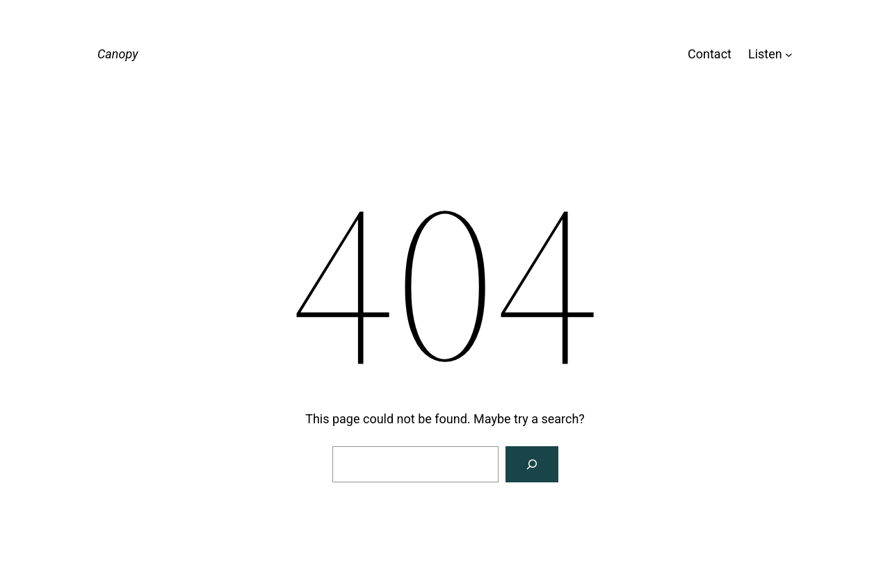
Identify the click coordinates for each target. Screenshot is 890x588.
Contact (710, 54)
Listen (765, 54)
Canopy (118, 54)
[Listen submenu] (789, 55)
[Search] (532, 464)
